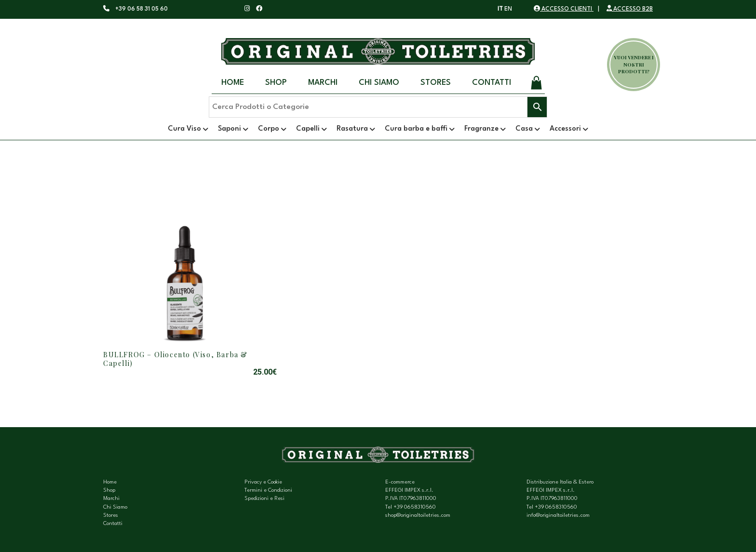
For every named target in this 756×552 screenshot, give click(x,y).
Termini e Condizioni (268, 491)
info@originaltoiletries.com (558, 516)
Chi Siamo (379, 83)
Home (233, 83)
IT (500, 9)
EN (508, 9)
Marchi (323, 83)
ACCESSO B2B (630, 9)
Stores (436, 83)
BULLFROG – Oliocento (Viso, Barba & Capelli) (175, 359)
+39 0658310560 (415, 507)
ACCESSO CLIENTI (564, 9)
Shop (276, 83)
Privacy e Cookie (263, 482)
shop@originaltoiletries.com (418, 516)
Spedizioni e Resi (264, 499)
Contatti (492, 83)
